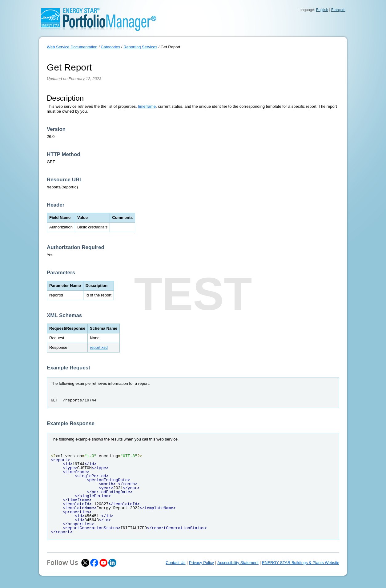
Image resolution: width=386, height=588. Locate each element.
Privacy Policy (201, 563)
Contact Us (175, 563)
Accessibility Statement (238, 563)
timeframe (147, 106)
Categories (110, 47)
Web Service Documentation (72, 47)
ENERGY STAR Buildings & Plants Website (301, 563)
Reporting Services (140, 47)
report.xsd (99, 347)
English (322, 10)
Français (338, 10)
